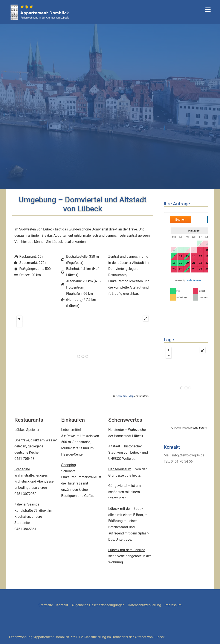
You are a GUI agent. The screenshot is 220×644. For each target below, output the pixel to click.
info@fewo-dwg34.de (188, 455)
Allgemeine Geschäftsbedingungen (98, 605)
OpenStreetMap (125, 396)
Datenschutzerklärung (144, 605)
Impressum (173, 605)
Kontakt (62, 605)
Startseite (46, 605)
